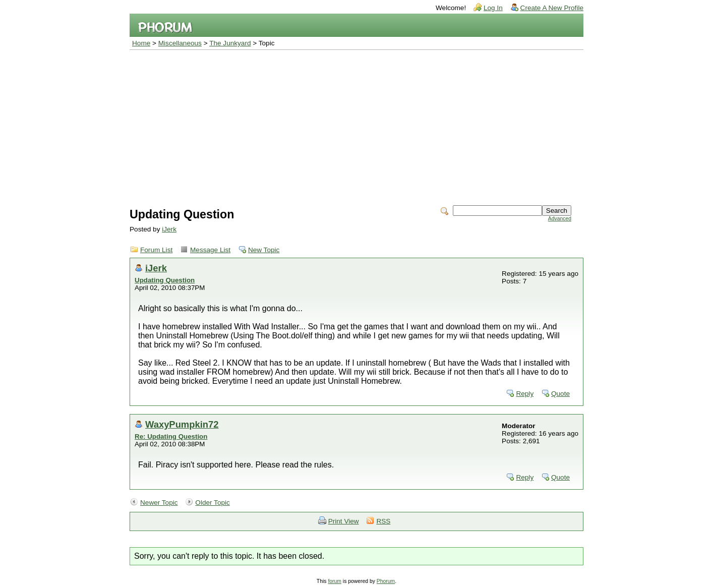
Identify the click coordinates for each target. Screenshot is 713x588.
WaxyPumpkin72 (182, 424)
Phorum (386, 581)
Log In (493, 8)
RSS (383, 521)
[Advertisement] (356, 126)
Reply (525, 394)
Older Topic (213, 503)
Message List (210, 250)
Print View (344, 521)
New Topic (264, 250)
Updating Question (165, 280)
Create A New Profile (552, 8)
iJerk (169, 229)
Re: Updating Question (171, 436)
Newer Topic (159, 503)
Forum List (156, 250)
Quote (560, 394)
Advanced (560, 219)
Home (141, 43)
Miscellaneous (180, 43)
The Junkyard (230, 43)
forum (335, 581)
